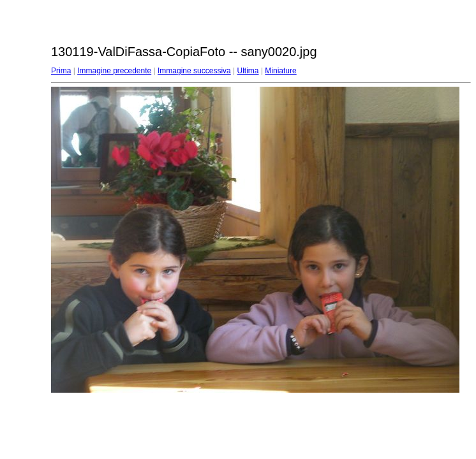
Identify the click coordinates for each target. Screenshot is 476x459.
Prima (61, 71)
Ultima (248, 71)
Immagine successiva (194, 71)
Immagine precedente (114, 71)
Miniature (280, 71)
